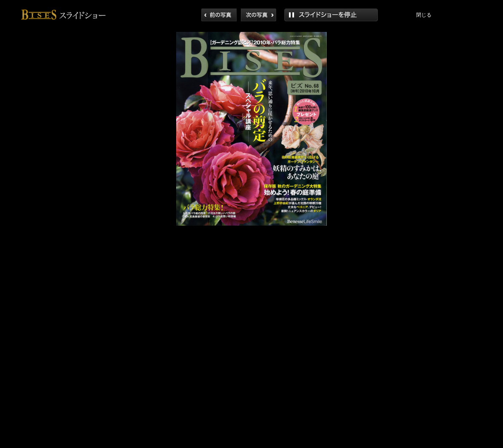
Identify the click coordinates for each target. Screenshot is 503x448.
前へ (219, 15)
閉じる (424, 15)
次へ (259, 15)
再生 (331, 15)
